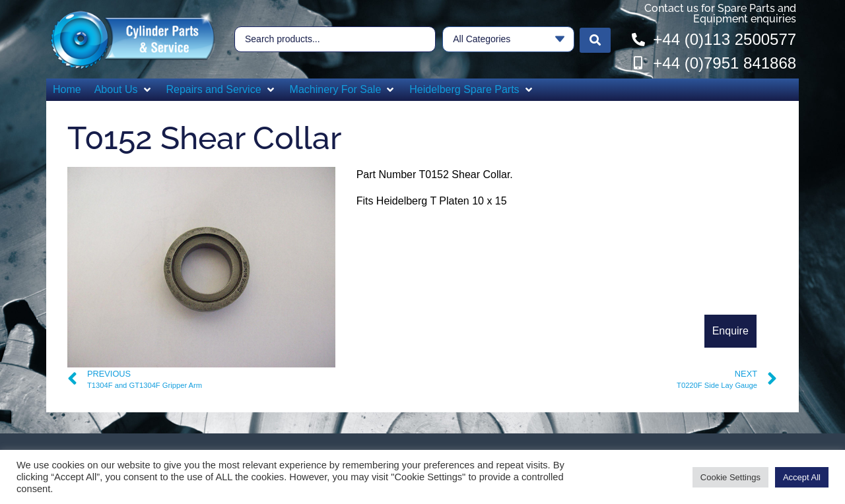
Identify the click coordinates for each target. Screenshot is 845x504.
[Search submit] (595, 40)
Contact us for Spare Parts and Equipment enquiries (720, 14)
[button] (124, 90)
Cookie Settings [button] (730, 477)
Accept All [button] (802, 477)
